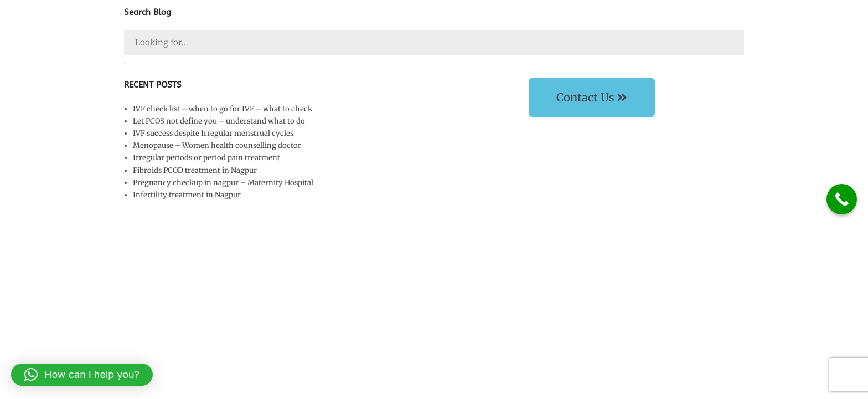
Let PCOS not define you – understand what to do (219, 121)
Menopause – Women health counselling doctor (217, 145)
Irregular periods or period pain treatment (206, 158)
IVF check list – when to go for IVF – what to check (223, 109)
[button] (82, 375)
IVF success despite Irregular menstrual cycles (213, 133)
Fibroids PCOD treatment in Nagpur (195, 170)
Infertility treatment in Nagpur (187, 195)
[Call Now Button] (842, 199)
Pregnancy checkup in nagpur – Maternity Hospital (223, 183)
